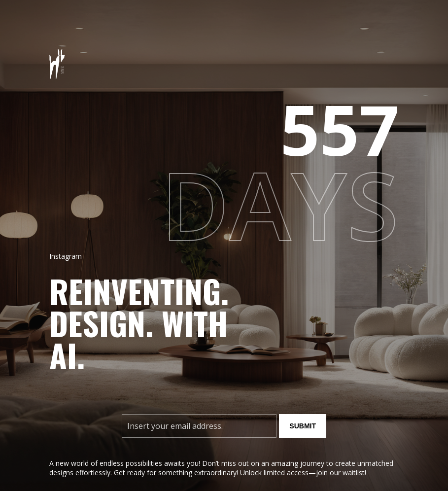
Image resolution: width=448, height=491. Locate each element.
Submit (303, 426)
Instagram (66, 256)
